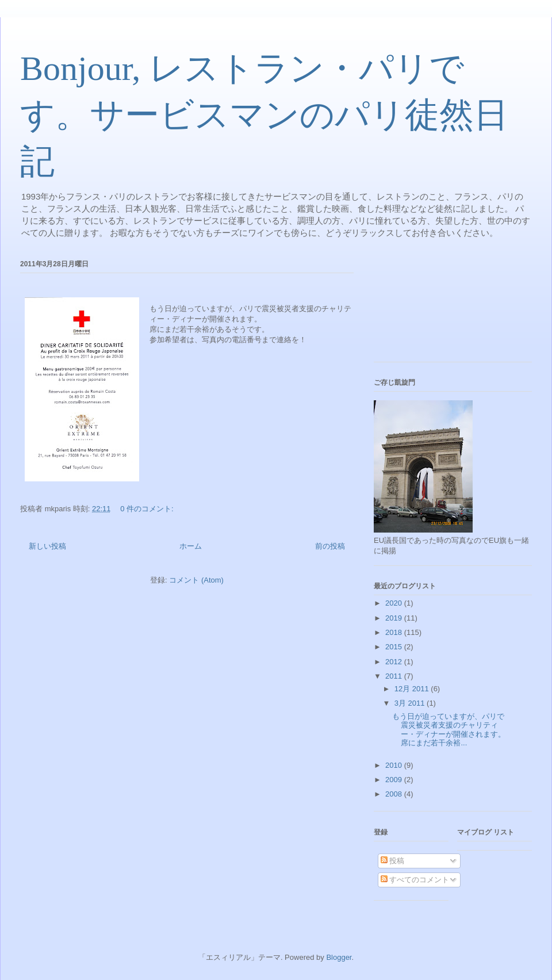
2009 (395, 780)
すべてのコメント (415, 880)
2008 (395, 794)
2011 (395, 676)
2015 (395, 647)
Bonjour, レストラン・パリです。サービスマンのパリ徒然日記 (264, 115)
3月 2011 (411, 703)
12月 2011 (413, 689)
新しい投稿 (47, 546)
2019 (395, 618)
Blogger (339, 957)
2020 (395, 603)
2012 (395, 662)
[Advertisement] (425, 307)
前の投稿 (330, 546)
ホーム (191, 546)
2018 (395, 632)
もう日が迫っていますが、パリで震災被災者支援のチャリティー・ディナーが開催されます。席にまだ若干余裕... (449, 730)
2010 (395, 765)
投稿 (393, 861)
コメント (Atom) (196, 580)
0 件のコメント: (148, 509)
